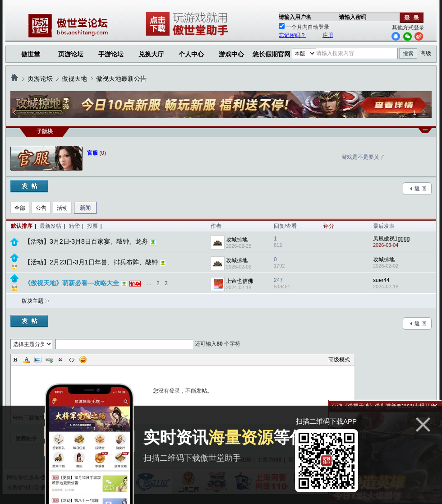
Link (49, 360)
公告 (41, 208)
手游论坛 (111, 54)
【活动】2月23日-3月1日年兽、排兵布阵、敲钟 (91, 262)
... (149, 283)
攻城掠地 (237, 240)
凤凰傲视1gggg (391, 239)
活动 (62, 208)
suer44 (381, 280)
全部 (20, 208)
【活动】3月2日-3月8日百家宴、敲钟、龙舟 (86, 241)
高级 (426, 53)
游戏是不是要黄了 (363, 157)
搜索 (408, 54)
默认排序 (22, 226)
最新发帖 (51, 226)
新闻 (85, 208)
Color (27, 360)
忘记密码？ (292, 35)
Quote (60, 360)
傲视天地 (74, 79)
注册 (328, 35)
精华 (74, 226)
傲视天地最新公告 (121, 79)
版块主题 (32, 301)
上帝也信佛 (239, 281)
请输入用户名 (295, 17)
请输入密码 (353, 17)
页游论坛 (71, 54)
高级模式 (339, 360)
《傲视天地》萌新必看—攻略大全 (72, 283)
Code (72, 360)
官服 (92, 153)
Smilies (83, 360)
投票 (92, 226)
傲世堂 (31, 54)
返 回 (421, 189)
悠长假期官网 (272, 54)
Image (38, 360)
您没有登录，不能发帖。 (183, 391)
